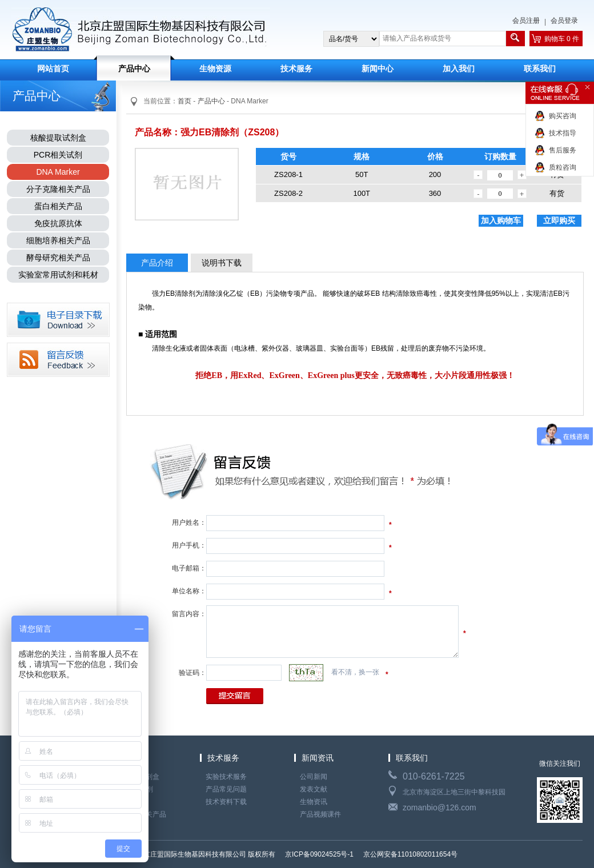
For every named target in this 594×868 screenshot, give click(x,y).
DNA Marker (58, 172)
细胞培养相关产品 (58, 240)
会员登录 (564, 21)
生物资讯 (314, 802)
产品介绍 (157, 263)
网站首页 (53, 69)
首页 (184, 101)
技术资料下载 (226, 802)
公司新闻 (314, 777)
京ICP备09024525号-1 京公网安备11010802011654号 (371, 854)
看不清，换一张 (355, 672)
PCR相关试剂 (58, 155)
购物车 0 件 (562, 39)
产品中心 (134, 69)
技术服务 (296, 69)
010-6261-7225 (434, 776)
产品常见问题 (226, 789)
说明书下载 (222, 263)
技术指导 (563, 133)
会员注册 (526, 21)
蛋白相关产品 (58, 206)
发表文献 (314, 789)
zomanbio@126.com (440, 807)
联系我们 (540, 69)
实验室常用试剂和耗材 (58, 275)
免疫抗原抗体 (58, 223)
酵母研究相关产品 (58, 258)
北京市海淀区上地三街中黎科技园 (454, 792)
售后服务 (563, 150)
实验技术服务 (226, 777)
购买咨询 (563, 116)
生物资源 (215, 69)
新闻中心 (378, 69)
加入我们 (459, 69)
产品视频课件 (320, 814)
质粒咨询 (563, 167)
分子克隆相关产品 (58, 189)
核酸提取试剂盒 (58, 138)
